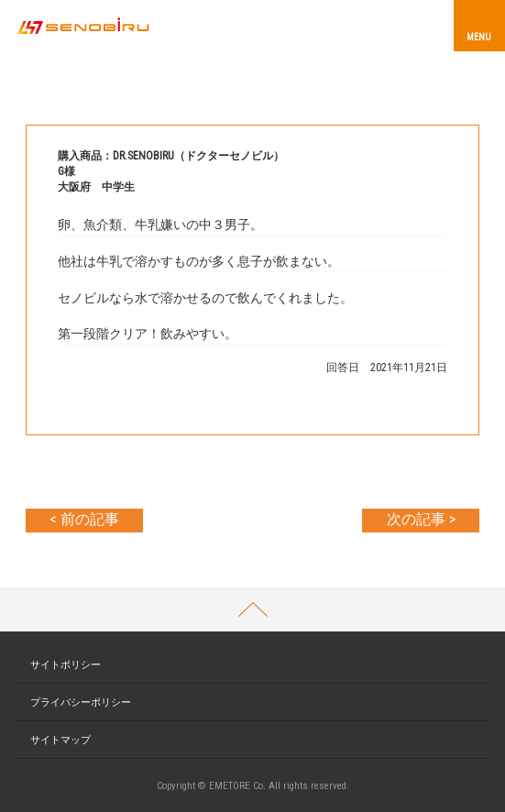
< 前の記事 (84, 519)
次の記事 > (421, 519)
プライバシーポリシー (81, 702)
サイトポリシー (66, 665)
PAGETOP (252, 609)
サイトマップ (60, 740)
